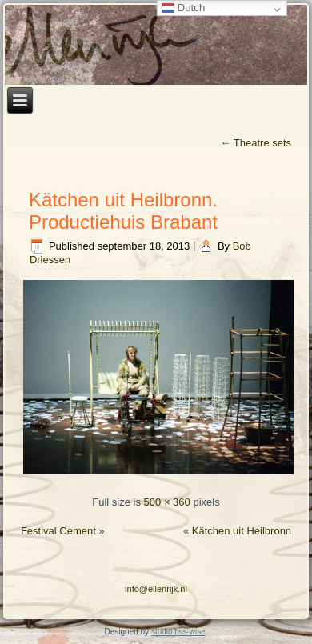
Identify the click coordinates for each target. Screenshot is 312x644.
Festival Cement (58, 531)
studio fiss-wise (178, 632)
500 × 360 (167, 502)
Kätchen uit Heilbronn (242, 531)
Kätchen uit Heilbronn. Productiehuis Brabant (123, 211)
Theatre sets (256, 143)
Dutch (184, 8)
